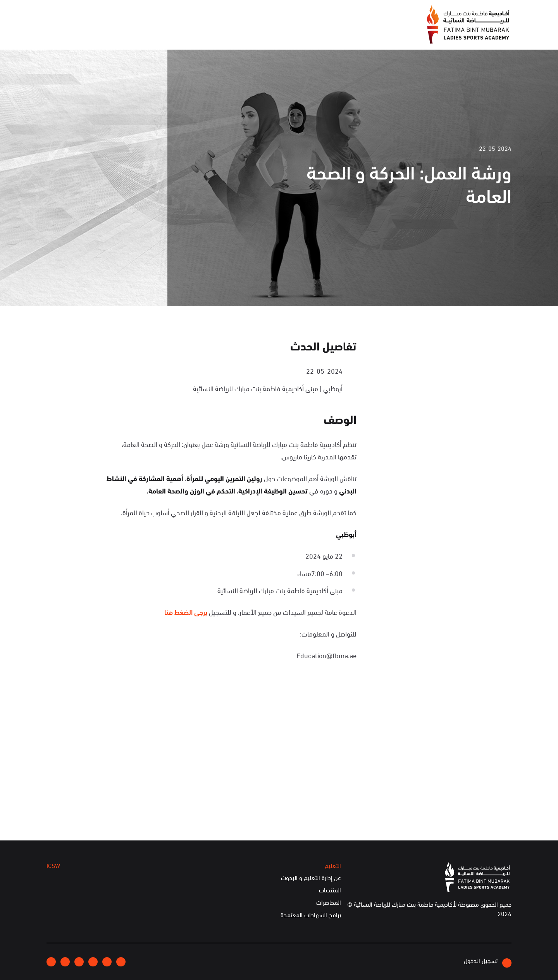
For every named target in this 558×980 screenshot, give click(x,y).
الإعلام (227, 34)
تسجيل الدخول (488, 962)
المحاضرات (329, 902)
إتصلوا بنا (111, 13)
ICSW (125, 34)
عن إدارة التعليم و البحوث (311, 878)
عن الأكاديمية (269, 34)
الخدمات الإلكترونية (77, 34)
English (78, 13)
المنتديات (330, 890)
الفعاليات (192, 34)
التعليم (156, 34)
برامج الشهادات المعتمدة (311, 915)
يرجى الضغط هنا (186, 612)
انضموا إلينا (147, 13)
